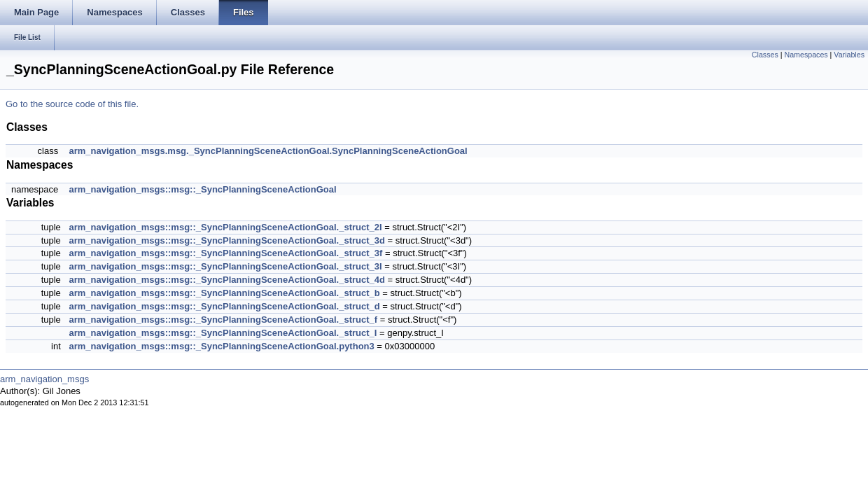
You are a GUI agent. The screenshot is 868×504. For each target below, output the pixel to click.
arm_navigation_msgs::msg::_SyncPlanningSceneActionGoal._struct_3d (227, 240)
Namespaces (806, 55)
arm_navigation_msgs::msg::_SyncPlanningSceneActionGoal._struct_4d (227, 280)
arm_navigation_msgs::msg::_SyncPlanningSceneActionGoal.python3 (221, 346)
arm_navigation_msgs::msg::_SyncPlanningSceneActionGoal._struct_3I (225, 266)
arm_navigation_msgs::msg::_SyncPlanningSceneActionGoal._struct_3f (225, 253)
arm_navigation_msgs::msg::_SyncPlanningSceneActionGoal (202, 189)
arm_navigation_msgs (44, 379)
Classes (765, 55)
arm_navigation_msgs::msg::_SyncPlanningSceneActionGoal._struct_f (223, 320)
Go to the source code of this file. (72, 104)
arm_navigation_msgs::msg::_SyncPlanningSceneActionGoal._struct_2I (225, 227)
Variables (849, 55)
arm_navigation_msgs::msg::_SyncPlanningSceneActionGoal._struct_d (224, 306)
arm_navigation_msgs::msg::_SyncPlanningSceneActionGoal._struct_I (223, 333)
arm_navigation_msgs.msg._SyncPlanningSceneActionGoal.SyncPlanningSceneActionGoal (268, 151)
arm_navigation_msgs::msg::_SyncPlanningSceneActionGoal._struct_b (224, 293)
